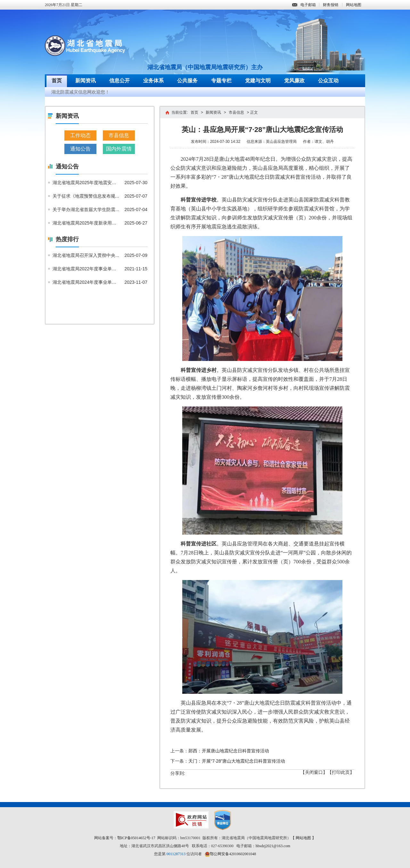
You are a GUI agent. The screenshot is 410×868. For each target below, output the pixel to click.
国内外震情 (119, 149)
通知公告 (80, 149)
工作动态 (80, 135)
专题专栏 (221, 81)
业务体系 (153, 81)
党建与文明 (258, 81)
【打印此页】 (341, 772)
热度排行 (67, 239)
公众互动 (328, 81)
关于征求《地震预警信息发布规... (86, 196)
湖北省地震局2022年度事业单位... (86, 269)
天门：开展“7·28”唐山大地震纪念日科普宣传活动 (237, 761)
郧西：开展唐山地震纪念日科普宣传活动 (229, 751)
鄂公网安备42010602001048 (233, 854)
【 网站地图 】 (303, 838)
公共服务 (187, 81)
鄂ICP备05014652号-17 (136, 838)
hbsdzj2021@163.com (273, 846)
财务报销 (331, 5)
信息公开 (119, 81)
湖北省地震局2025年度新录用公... (86, 223)
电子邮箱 (304, 5)
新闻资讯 (86, 81)
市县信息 (119, 135)
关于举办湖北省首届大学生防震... (86, 209)
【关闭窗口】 (314, 772)
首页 (57, 81)
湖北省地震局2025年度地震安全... (86, 183)
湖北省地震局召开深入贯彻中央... (86, 255)
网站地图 (354, 5)
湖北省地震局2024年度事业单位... (86, 282)
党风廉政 (294, 81)
